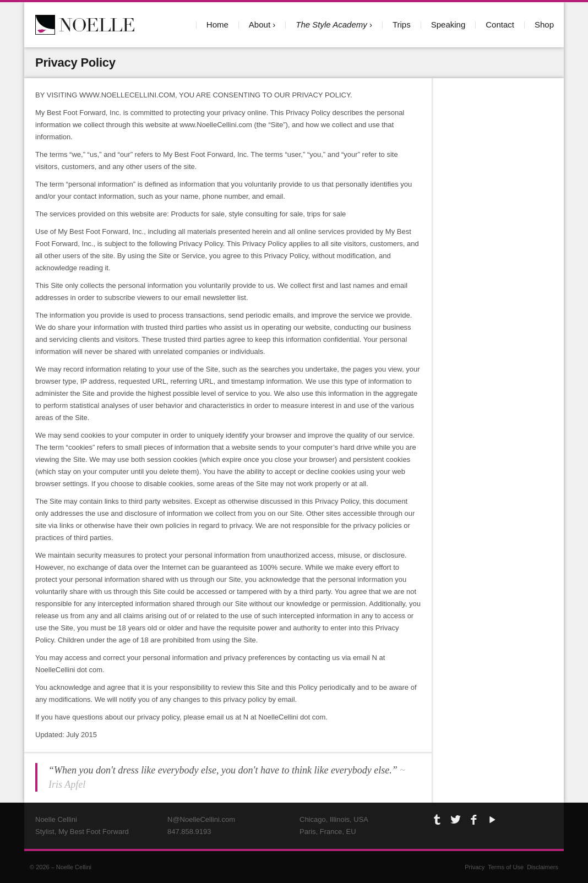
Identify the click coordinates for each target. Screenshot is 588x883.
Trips (402, 24)
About (260, 24)
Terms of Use (506, 867)
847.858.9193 (189, 832)
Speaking (448, 24)
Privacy (475, 867)
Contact (500, 24)
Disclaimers (543, 867)
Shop (544, 24)
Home (217, 24)
